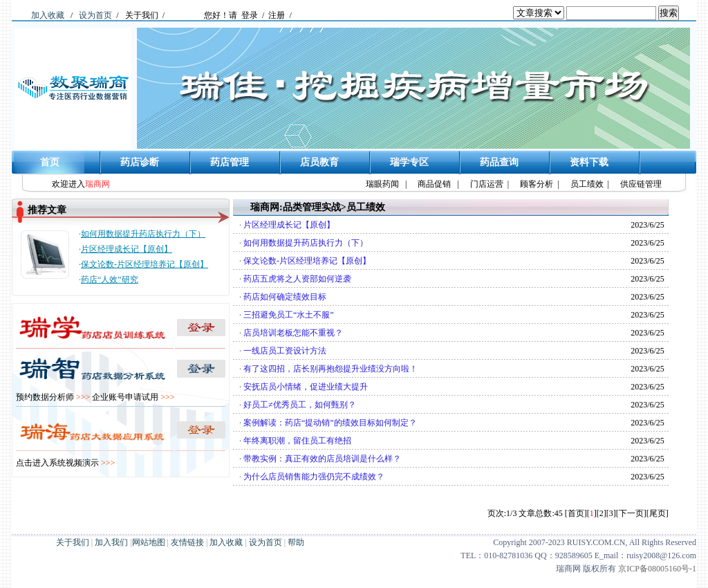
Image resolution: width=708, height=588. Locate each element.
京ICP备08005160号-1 (657, 569)
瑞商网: (267, 207)
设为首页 (95, 15)
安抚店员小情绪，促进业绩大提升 (306, 387)
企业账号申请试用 (133, 397)
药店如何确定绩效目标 (285, 297)
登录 (250, 15)
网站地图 (149, 542)
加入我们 (111, 542)
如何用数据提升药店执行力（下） (143, 234)
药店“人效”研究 (110, 279)
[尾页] (658, 513)
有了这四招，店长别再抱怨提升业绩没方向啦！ (330, 369)
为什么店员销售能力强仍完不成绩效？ (314, 477)
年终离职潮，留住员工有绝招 (297, 441)
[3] (611, 513)
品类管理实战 (312, 207)
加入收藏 (48, 15)
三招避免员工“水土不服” (289, 315)
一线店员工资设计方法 (285, 351)
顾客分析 (537, 184)
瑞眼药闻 (382, 184)
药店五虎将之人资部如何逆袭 (297, 279)
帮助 (296, 542)
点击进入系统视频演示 (65, 463)
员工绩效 (587, 184)
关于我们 (142, 15)
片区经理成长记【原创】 (127, 249)
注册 (277, 15)
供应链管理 (641, 184)
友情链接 (187, 542)
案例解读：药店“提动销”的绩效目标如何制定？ (330, 423)
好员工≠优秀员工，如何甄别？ (300, 405)
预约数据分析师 (53, 397)
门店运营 (487, 184)
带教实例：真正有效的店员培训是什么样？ (322, 459)
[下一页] (631, 513)
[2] (602, 513)
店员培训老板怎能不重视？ (293, 333)
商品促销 (434, 184)
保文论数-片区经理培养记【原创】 (145, 264)
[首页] (576, 513)
